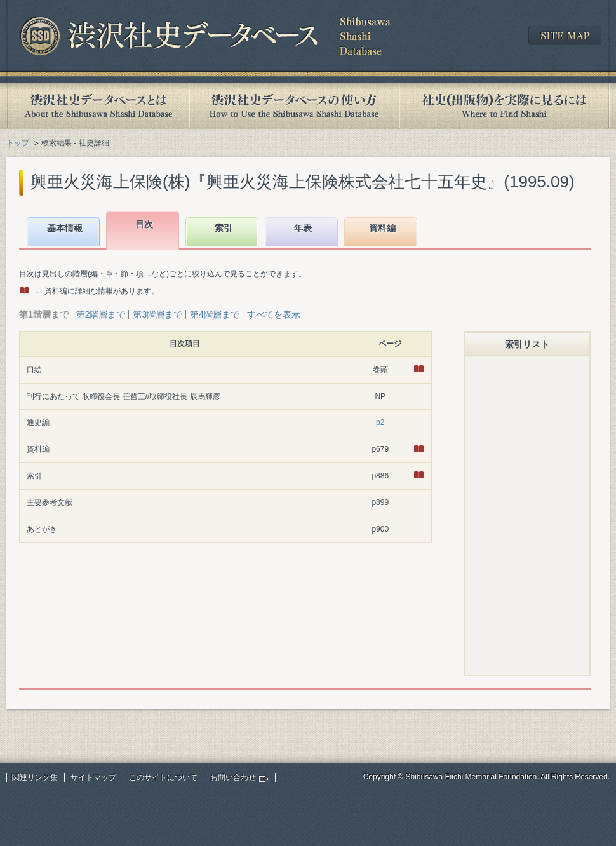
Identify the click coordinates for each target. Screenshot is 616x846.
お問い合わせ (233, 777)
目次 (144, 224)
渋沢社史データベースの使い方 (294, 106)
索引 (224, 228)
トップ (18, 143)
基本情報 (65, 228)
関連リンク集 (35, 777)
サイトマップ (93, 777)
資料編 (382, 228)
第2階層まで (101, 314)
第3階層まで (157, 314)
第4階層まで (215, 314)
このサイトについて (163, 777)
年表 (303, 228)
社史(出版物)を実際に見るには (504, 106)
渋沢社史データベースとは (97, 106)
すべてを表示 (274, 314)
